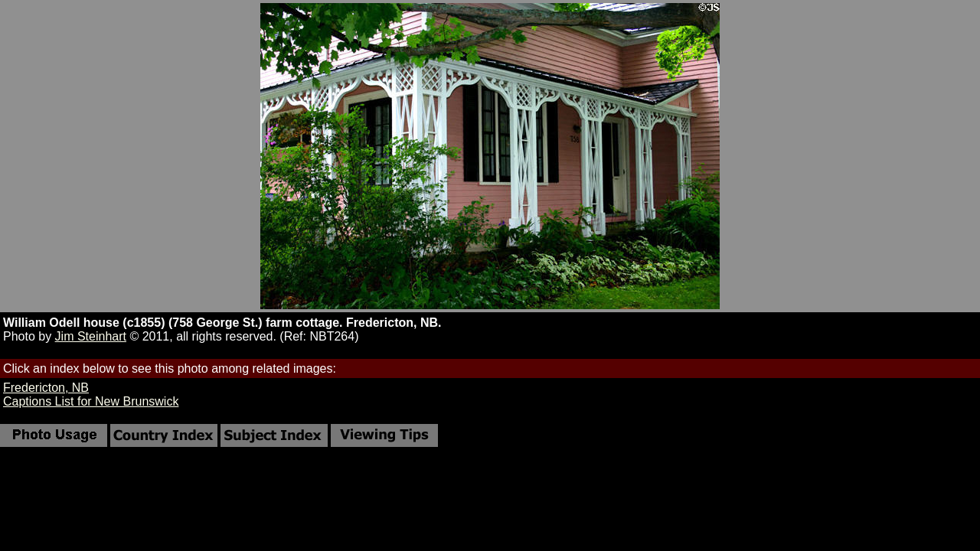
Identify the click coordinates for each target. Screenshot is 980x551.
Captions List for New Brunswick (91, 401)
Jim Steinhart (91, 336)
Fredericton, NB (46, 388)
